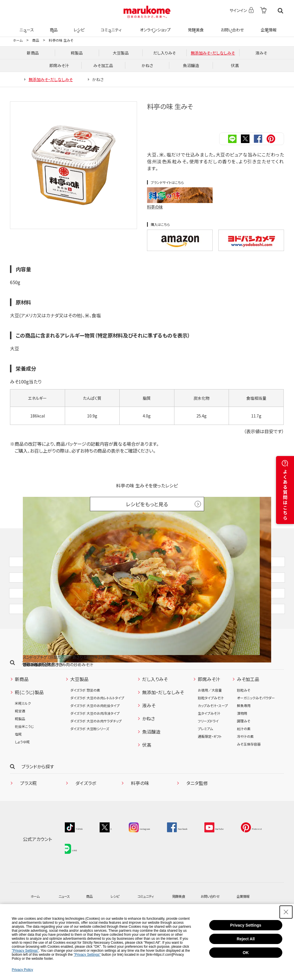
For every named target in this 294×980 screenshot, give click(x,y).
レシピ (78, 26)
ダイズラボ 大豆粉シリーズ (90, 758)
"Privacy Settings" (25, 951)
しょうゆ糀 (22, 771)
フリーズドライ (208, 750)
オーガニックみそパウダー (256, 727)
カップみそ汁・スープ (213, 735)
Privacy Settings (246, 925)
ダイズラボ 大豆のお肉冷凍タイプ (95, 742)
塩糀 (18, 763)
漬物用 (242, 742)
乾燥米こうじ (24, 755)
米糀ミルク (23, 732)
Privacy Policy (22, 970)
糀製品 (20, 748)
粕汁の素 (244, 758)
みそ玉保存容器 (249, 773)
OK (246, 953)
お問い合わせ (231, 26)
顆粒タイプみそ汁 (211, 727)
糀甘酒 (20, 740)
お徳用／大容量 (210, 719)
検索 (280, 11)
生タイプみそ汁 (209, 742)
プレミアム (205, 758)
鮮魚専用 (244, 735)
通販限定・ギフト (210, 765)
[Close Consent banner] (286, 912)
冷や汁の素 (245, 765)
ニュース (26, 26)
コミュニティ (110, 26)
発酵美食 (195, 26)
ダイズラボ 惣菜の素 (85, 719)
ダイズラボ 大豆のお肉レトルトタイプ (97, 727)
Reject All (246, 939)
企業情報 (268, 26)
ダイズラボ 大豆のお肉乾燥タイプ (95, 735)
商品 (53, 26)
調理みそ (244, 750)
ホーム (18, 40)
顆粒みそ (244, 719)
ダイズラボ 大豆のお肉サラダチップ (96, 750)
